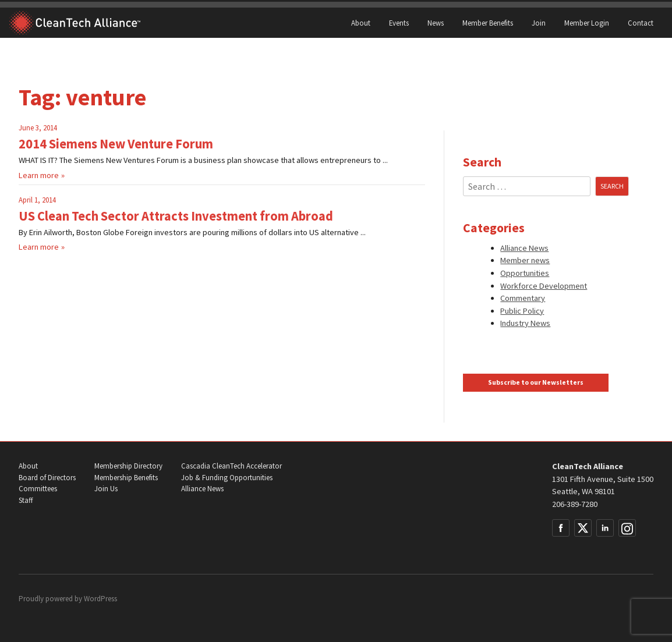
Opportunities (525, 273)
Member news (525, 260)
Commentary (523, 298)
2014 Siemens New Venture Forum (116, 144)
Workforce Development (544, 286)
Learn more (39, 175)
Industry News (525, 323)
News (436, 23)
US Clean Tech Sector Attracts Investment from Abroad (176, 216)
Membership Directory (128, 466)
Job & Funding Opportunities (227, 478)
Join (539, 23)
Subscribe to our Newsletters (536, 382)
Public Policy (522, 311)
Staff (26, 500)
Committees (38, 489)
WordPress (100, 599)
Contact (641, 23)
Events (399, 23)
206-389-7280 (575, 504)
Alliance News (524, 248)
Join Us (106, 489)
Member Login (587, 23)
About (361, 23)
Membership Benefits (126, 478)
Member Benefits (488, 23)
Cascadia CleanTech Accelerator (231, 466)
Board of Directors (47, 478)
